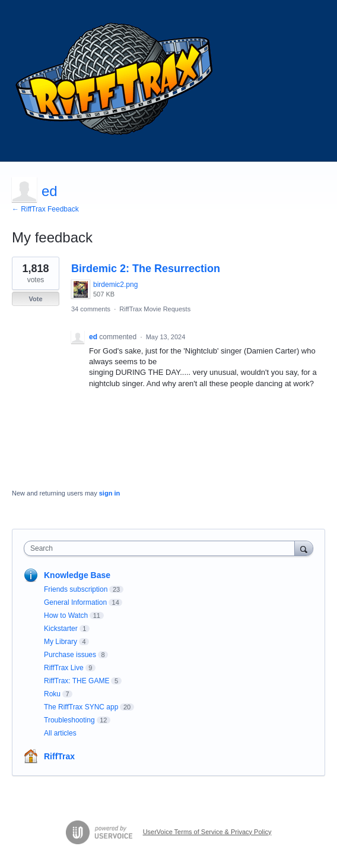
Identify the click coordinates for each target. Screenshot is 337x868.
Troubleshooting (69, 720)
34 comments (91, 309)
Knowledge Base (77, 575)
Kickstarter (61, 629)
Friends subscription (76, 589)
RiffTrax (59, 756)
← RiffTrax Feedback (45, 209)
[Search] (304, 548)
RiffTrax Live (64, 668)
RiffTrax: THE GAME (77, 681)
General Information (75, 602)
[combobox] (162, 548)
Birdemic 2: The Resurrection (146, 269)
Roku (52, 694)
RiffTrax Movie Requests (155, 309)
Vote (35, 299)
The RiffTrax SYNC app (81, 707)
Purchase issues (70, 655)
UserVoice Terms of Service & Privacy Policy (207, 832)
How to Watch (66, 616)
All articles (60, 733)
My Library (61, 642)
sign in (109, 493)
